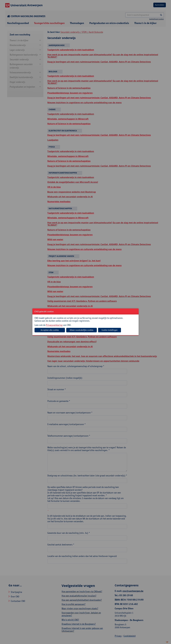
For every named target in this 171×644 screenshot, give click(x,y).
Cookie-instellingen (110, 330)
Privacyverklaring (54, 325)
